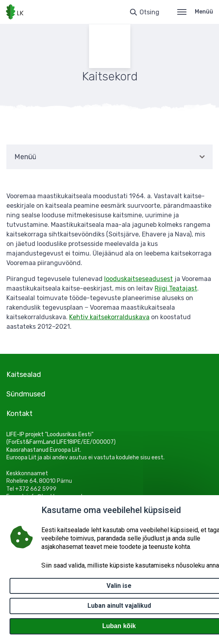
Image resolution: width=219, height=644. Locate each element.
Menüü (195, 12)
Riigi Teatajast (176, 288)
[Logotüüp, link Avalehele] (15, 12)
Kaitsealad (24, 375)
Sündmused (26, 394)
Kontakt (19, 414)
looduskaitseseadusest (139, 279)
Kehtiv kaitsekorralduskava (109, 317)
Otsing (149, 12)
